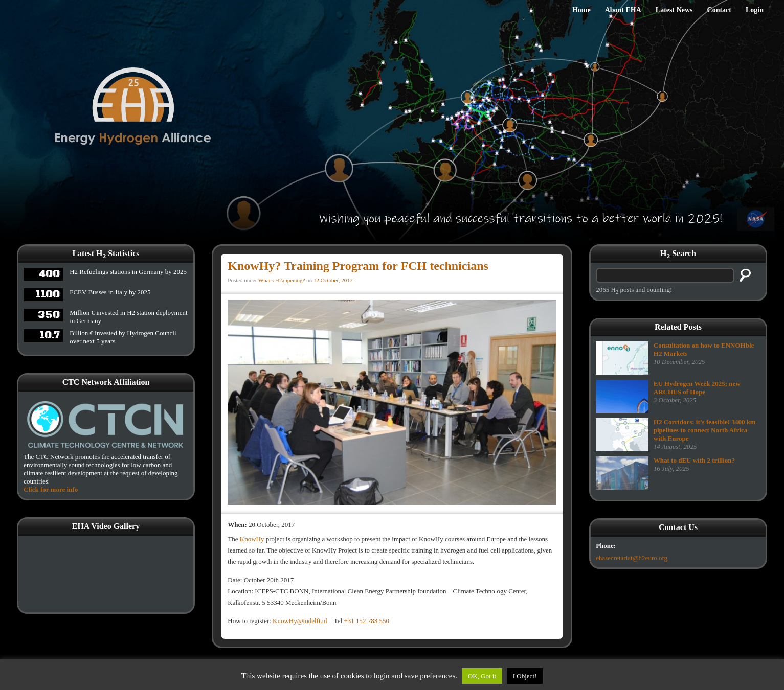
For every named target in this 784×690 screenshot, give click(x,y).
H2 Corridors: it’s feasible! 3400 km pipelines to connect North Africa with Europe (705, 430)
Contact (719, 10)
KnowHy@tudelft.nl (300, 621)
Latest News (674, 10)
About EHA (623, 10)
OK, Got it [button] (482, 676)
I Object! (525, 676)
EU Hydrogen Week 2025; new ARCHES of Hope (697, 388)
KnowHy (252, 539)
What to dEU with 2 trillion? (694, 460)
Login (755, 10)
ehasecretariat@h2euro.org (632, 558)
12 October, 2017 (333, 280)
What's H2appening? (282, 280)
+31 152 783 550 (366, 621)
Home (581, 10)
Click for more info (51, 489)
